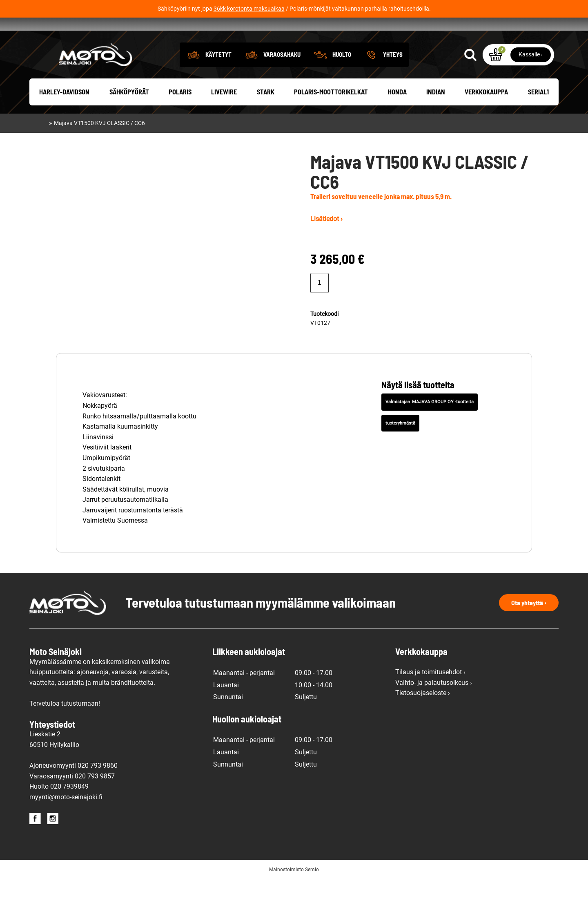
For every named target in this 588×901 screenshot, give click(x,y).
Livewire (224, 114)
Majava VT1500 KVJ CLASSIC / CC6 (99, 145)
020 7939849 (69, 809)
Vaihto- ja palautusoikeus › (434, 705)
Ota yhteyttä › (529, 625)
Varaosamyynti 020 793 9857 (72, 798)
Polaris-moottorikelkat (331, 114)
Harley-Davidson (64, 114)
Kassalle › (531, 76)
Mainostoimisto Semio (294, 892)
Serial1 (538, 114)
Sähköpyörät (129, 114)
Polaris (180, 114)
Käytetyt (218, 76)
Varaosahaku (282, 76)
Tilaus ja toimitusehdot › (430, 694)
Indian (436, 114)
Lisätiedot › (326, 241)
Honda (397, 114)
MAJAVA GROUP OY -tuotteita (443, 424)
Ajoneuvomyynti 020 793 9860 (73, 788)
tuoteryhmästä (400, 445)
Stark (266, 114)
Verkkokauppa (486, 114)
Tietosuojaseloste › (423, 715)
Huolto (342, 76)
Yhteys (393, 76)
